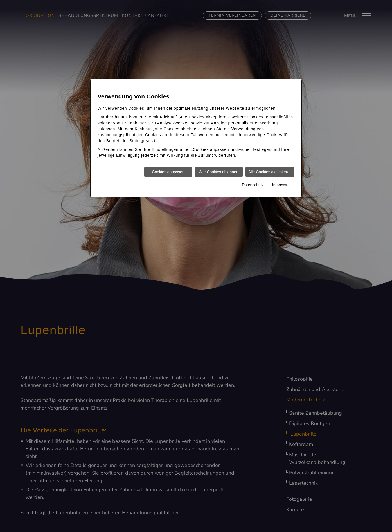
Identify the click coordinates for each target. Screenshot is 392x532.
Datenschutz (253, 185)
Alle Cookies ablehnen (219, 172)
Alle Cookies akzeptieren (270, 172)
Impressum (282, 185)
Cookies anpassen (168, 172)
